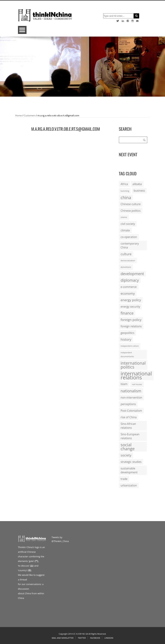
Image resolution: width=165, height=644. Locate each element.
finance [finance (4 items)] (127, 313)
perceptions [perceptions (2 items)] (128, 404)
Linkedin (109, 638)
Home (19, 115)
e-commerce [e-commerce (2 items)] (129, 287)
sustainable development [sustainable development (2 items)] (129, 470)
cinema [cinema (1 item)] (124, 217)
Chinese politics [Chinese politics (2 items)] (131, 211)
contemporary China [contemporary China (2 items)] (130, 245)
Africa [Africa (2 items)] (124, 184)
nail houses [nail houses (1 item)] (137, 384)
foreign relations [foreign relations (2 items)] (131, 326)
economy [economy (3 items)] (128, 293)
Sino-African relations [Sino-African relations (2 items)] (128, 426)
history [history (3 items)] (126, 339)
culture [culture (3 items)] (126, 254)
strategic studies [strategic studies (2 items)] (131, 462)
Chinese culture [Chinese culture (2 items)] (131, 204)
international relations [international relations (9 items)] (136, 375)
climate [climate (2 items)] (125, 230)
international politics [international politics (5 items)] (133, 365)
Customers (30, 115)
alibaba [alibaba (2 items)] (137, 184)
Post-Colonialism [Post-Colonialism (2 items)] (131, 411)
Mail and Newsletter (63, 638)
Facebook (95, 638)
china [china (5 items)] (126, 197)
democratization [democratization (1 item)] (128, 261)
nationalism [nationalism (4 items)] (131, 391)
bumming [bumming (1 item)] (125, 191)
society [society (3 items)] (126, 455)
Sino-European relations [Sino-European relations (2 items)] (130, 436)
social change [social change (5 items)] (128, 447)
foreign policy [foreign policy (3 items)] (131, 320)
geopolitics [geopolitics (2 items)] (128, 333)
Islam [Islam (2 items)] (124, 384)
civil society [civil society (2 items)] (128, 224)
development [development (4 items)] (132, 274)
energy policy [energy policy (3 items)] (131, 300)
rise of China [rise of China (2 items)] (129, 417)
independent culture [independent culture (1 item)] (130, 346)
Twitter (82, 638)
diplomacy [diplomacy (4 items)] (130, 280)
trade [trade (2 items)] (124, 479)
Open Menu (22, 30)
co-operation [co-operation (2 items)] (129, 237)
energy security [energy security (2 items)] (130, 307)
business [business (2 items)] (139, 191)
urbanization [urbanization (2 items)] (129, 485)
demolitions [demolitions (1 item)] (126, 267)
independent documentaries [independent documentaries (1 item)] (127, 355)
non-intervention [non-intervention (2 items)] (131, 397)
